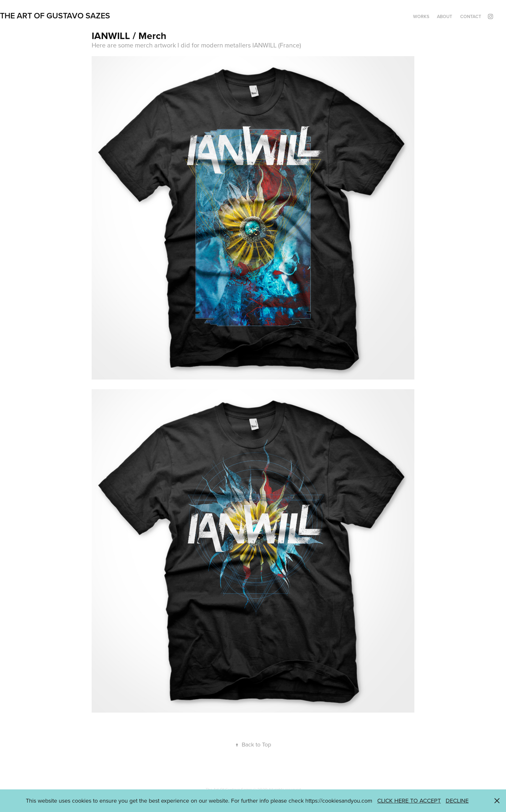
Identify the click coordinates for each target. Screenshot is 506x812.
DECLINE (457, 801)
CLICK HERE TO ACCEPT (409, 801)
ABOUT (445, 16)
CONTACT (471, 16)
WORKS (421, 16)
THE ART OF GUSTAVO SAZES (55, 15)
